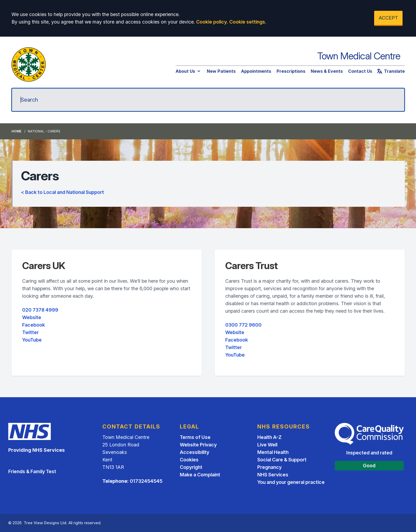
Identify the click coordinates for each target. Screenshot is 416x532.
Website (32, 317)
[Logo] (29, 64)
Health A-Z (269, 437)
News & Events (327, 71)
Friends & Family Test (32, 471)
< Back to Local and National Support (63, 192)
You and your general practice (291, 482)
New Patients (221, 71)
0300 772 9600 (243, 325)
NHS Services (273, 475)
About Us (188, 71)
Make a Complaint (200, 475)
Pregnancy (269, 467)
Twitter (30, 332)
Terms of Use (195, 437)
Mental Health (273, 452)
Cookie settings (247, 22)
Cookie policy (211, 22)
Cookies (189, 460)
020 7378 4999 (40, 310)
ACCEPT (388, 18)
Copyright (191, 467)
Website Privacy (198, 445)
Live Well (267, 445)
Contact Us (360, 71)
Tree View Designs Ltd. (46, 523)
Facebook (34, 325)
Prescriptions (291, 71)
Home (16, 131)
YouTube (32, 340)
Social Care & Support (282, 460)
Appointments (256, 71)
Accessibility (195, 452)
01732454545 (146, 481)
